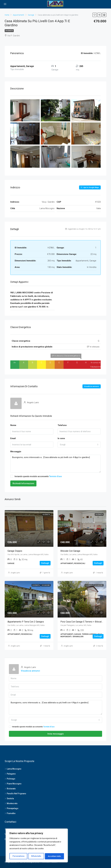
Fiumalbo (11, 813)
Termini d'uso (56, 476)
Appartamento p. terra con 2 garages (26, 622)
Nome (13, 425)
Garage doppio (15, 551)
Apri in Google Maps (90, 187)
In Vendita (9, 31)
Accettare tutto (55, 856)
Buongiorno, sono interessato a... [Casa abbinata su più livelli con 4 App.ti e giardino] (56, 464)
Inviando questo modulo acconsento (36, 476)
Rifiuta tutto (36, 856)
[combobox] (79, 445)
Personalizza (18, 856)
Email (13, 438)
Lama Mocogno (14, 769)
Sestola (10, 798)
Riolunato (11, 789)
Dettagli (45, 563)
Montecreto (12, 803)
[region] (37, 846)
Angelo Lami (15, 573)
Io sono (61, 438)
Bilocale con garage (70, 551)
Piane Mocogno (14, 784)
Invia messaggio (56, 734)
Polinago (11, 779)
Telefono (62, 425)
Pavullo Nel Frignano (16, 794)
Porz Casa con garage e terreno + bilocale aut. (84, 622)
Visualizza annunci (92, 386)
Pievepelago (13, 808)
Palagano (11, 774)
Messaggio (16, 452)
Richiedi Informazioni (23, 483)
